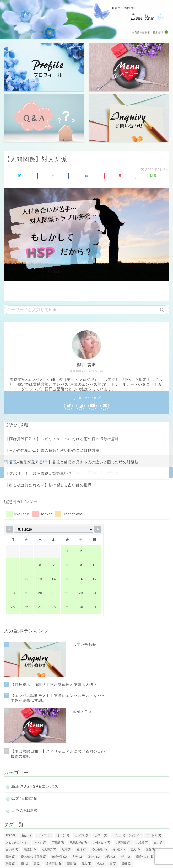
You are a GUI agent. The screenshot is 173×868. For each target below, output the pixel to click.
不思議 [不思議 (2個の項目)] (58, 842)
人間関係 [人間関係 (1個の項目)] (123, 842)
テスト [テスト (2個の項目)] (40, 842)
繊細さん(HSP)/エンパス (35, 786)
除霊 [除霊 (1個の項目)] (11, 864)
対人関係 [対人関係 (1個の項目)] (49, 850)
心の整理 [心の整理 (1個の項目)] (100, 850)
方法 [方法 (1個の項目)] (77, 857)
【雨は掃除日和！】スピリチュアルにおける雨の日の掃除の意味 (62, 439)
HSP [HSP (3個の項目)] (11, 835)
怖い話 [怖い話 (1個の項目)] (119, 850)
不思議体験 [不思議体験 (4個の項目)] (78, 842)
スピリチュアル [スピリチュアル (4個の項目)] (17, 842)
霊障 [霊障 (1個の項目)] (71, 864)
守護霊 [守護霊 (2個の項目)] (30, 850)
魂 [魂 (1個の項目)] (100, 864)
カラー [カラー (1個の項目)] (101, 835)
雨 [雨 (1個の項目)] (25, 864)
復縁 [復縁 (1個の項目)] (82, 850)
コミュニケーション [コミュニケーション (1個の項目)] (127, 835)
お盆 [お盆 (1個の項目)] (26, 835)
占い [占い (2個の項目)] (159, 842)
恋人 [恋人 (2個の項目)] (135, 850)
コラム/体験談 (25, 810)
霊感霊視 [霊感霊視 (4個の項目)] (53, 864)
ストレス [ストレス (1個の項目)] (154, 835)
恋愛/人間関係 (25, 798)
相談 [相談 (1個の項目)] (110, 857)
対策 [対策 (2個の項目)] (67, 850)
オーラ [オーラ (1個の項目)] (63, 835)
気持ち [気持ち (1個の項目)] (94, 857)
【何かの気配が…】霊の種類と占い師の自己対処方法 (52, 451)
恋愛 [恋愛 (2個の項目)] (150, 850)
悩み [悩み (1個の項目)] (11, 857)
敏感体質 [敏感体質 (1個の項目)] (60, 857)
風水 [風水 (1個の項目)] (87, 864)
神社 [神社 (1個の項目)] (125, 857)
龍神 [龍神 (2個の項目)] (127, 864)
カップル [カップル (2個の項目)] (82, 835)
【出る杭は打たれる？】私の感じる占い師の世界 (48, 485)
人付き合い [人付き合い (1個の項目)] (101, 842)
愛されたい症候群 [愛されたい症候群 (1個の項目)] (34, 857)
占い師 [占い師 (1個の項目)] (12, 850)
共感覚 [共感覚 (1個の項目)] (142, 842)
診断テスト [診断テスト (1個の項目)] (144, 857)
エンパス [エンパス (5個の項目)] (44, 835)
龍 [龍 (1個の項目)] (113, 864)
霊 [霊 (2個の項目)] (37, 864)
